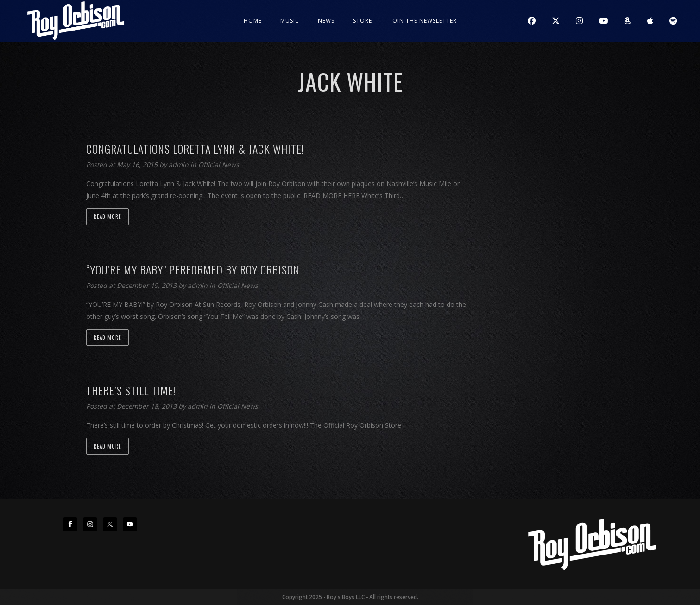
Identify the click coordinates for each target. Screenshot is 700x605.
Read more (107, 217)
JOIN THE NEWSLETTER (424, 21)
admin (180, 165)
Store (363, 21)
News (326, 21)
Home (253, 21)
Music (290, 21)
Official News (219, 165)
